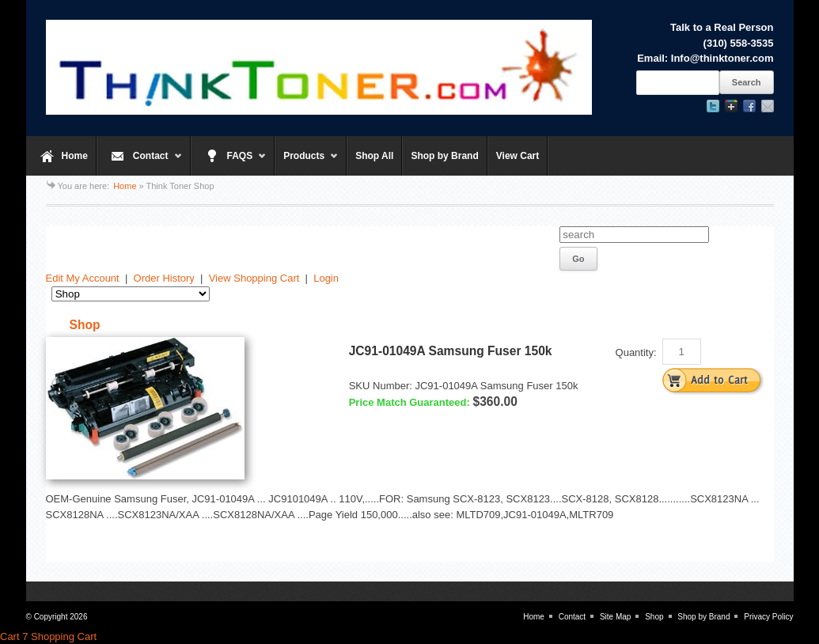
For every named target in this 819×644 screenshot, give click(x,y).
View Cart (518, 156)
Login (326, 278)
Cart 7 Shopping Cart (48, 636)
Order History (164, 278)
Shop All (374, 156)
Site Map (615, 617)
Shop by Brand (444, 156)
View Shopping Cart (254, 278)
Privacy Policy (768, 617)
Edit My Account (83, 278)
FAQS (229, 163)
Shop (654, 617)
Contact (140, 163)
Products (307, 163)
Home (75, 156)
